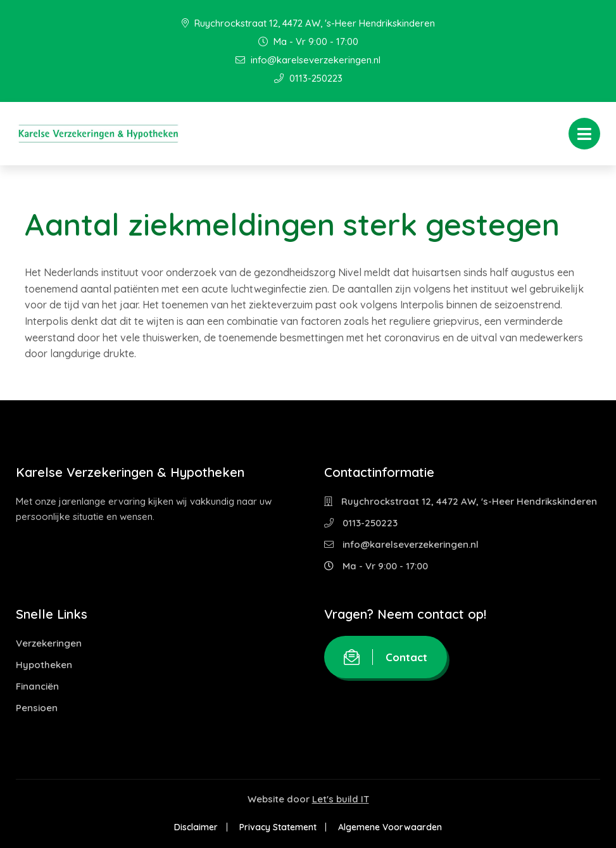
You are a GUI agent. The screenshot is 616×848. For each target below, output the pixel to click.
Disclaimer (196, 827)
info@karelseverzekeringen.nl (308, 60)
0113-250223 (308, 78)
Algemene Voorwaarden (390, 827)
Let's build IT (341, 799)
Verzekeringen (49, 643)
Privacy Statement (278, 827)
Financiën (37, 686)
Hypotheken (44, 665)
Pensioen (37, 708)
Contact (386, 657)
